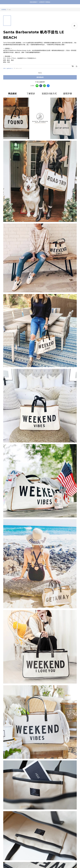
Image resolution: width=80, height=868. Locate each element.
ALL (10, 10)
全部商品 (4, 10)
